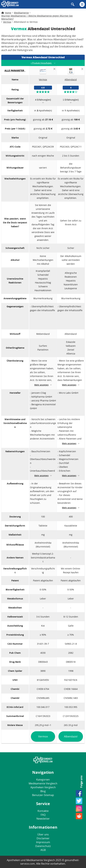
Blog (43, 791)
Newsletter (43, 819)
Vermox (43, 736)
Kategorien (43, 780)
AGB (43, 850)
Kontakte (43, 811)
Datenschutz (43, 846)
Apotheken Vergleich (43, 787)
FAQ (43, 815)
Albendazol (71, 736)
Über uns (43, 834)
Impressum (43, 842)
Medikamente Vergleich (43, 783)
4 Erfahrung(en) (43, 100)
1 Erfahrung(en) (71, 100)
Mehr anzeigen (41, 385)
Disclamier (43, 838)
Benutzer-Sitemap (43, 795)
